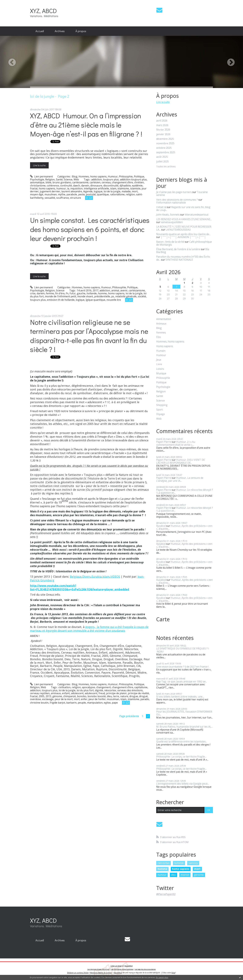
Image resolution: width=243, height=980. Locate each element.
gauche (81, 293)
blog (173, 973)
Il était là (161, 207)
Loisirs (160, 369)
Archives (60, 31)
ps (113, 296)
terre (116, 696)
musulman (51, 194)
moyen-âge (37, 194)
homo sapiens (47, 188)
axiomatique (37, 182)
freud (102, 693)
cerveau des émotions (130, 690)
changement (104, 687)
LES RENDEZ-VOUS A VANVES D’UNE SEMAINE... (184, 219)
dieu (109, 696)
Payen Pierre (164, 442)
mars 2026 (162, 125)
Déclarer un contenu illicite (78, 973)
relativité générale (126, 296)
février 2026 (163, 130)
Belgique (76, 577)
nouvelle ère (114, 300)
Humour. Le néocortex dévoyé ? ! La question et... (184, 491)
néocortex (110, 690)
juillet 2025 (162, 162)
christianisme (38, 186)
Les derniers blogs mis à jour (98, 969)
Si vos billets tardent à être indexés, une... (180, 697)
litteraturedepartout (197, 215)
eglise (107, 703)
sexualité (50, 198)
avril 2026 (162, 121)
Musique (161, 373)
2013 (48, 696)
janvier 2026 (163, 134)
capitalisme (141, 687)
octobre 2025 (164, 148)
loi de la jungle (112, 191)
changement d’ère (123, 182)
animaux (56, 693)
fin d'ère (60, 293)
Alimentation (164, 319)
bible (48, 182)
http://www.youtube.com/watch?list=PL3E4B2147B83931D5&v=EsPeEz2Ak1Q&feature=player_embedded (80, 587)
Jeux (159, 360)
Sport (159, 410)
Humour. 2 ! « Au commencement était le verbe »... (176, 443)
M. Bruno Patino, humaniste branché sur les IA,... (184, 727)
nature (124, 696)
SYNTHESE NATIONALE (179, 260)
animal (115, 290)
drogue (134, 696)
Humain (161, 351)
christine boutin (39, 703)
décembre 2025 (165, 139)
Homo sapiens (165, 346)
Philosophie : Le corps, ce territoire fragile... (181, 757)
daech (77, 186)
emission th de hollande (61, 300)
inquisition (76, 188)
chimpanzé (70, 696)
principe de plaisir (116, 693)
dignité (99, 690)
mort (135, 191)
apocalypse (88, 687)
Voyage (161, 414)
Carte (163, 619)
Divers (86, 577)
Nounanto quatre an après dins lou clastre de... (183, 234)
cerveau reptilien (40, 693)
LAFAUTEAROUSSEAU (178, 230)
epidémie (137, 186)
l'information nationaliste (171, 203)
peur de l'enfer (97, 699)
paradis (145, 699)
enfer (84, 699)
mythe (62, 194)
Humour (113, 177)
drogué (143, 696)
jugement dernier (50, 191)
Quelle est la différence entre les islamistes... (182, 742)
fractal (34, 188)
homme (102, 293)
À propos (81, 31)
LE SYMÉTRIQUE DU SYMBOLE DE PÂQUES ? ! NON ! (182, 650)
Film (159, 337)
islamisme (123, 188)
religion (130, 194)
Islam (106, 577)
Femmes (161, 333)
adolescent (77, 693)
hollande (92, 293)
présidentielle (102, 296)
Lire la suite (39, 165)
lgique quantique (95, 300)
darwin (85, 186)
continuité (66, 186)
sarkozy (193, 863)
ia (68, 188)
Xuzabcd (161, 580)
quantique (103, 194)
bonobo (82, 696)
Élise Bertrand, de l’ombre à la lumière (178, 249)
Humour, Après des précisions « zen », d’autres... (184, 527)
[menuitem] (40, 31)
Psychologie (37, 179)
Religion (50, 179)
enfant (66, 693)
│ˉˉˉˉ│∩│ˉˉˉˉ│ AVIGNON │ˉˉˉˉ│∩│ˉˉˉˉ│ (183, 237)
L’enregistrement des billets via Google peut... (183, 784)
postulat (91, 194)
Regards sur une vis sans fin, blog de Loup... (183, 209)
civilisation (64, 687)
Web (76, 179)
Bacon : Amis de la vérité (170, 242)
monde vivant (85, 296)
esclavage (48, 699)
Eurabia (97, 577)
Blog (75, 177)
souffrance (63, 198)
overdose (35, 699)
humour (61, 188)
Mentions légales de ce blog (101, 973)
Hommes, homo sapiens (93, 177)
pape (115, 703)
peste (82, 194)
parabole (72, 194)
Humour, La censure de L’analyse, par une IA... (180, 479)
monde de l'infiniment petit (61, 296)
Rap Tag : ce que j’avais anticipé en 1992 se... (182, 681)
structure (75, 198)
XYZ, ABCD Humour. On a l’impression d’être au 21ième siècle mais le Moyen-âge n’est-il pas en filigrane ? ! (86, 125)
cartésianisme (80, 182)
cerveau (106, 182)
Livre (159, 364)
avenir (124, 290)
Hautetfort (129, 966)
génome (57, 696)
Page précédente (129, 716)
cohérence (53, 186)
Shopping (162, 405)
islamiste (135, 188)
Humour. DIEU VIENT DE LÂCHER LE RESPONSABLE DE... (181, 461)
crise (33, 293)
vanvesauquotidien (172, 222)
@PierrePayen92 (166, 894)
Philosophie (126, 177)
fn (67, 293)
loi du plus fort (85, 690)
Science (68, 179)
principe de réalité (138, 693)
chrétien (139, 182)
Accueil (40, 31)
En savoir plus (162, 977)
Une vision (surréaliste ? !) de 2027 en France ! (182, 667)
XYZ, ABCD (43, 11)
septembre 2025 (166, 152)
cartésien (95, 182)
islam (113, 188)
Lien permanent (41, 177)
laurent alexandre (72, 191)
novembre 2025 (165, 143)
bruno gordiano (62, 182)
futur (73, 293)
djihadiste (125, 186)
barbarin (71, 703)
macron (185, 875)
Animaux (161, 324)
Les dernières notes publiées (122, 969)
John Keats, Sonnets (168, 215)
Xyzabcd (161, 526)
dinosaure (96, 186)
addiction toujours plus (133, 179)
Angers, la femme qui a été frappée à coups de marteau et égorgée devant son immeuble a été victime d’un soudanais (89, 629)
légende (88, 191)
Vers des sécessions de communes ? (177, 200)
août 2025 (162, 157)
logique (98, 191)
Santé (59, 179)
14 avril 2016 (84, 290)
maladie (126, 191)
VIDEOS (115, 577)
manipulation (95, 703)
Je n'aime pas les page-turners (174, 192)
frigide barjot (57, 703)
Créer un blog (116, 966)
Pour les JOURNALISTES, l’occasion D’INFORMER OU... (184, 713)
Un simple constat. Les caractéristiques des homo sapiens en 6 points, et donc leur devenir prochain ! (90, 229)
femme (50, 293)
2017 (95, 290)
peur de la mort (64, 699)
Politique (139, 177)
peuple (82, 703)
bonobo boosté (97, 696)
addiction (97, 179)
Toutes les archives (166, 167)
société (142, 296)
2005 (42, 696)
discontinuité (111, 186)
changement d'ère (123, 687)
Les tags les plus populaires (145, 969)
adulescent (91, 693)
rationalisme (117, 194)
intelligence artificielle (96, 188)
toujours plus (111, 179)
